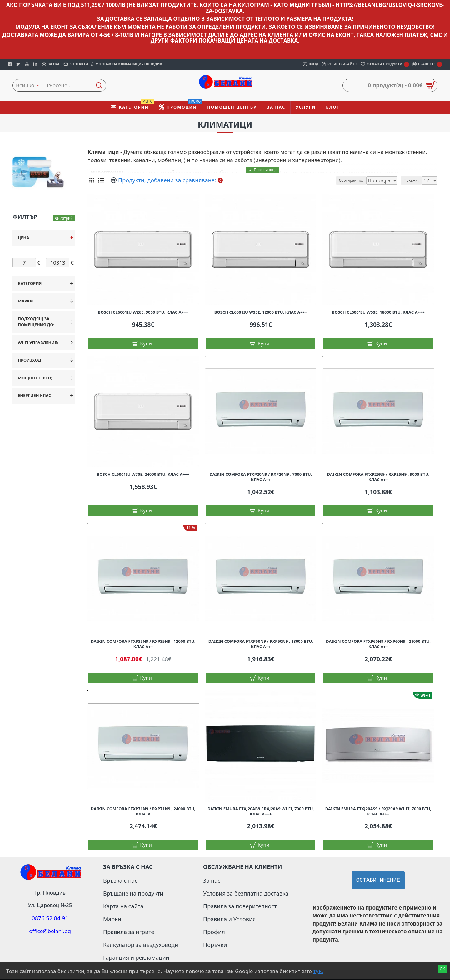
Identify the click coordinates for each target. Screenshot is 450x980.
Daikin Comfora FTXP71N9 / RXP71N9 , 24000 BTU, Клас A (143, 811)
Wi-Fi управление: (38, 343)
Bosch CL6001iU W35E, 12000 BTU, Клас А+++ (261, 312)
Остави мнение (378, 881)
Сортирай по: (345, 180)
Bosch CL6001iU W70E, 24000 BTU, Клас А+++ (143, 474)
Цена (23, 238)
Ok (442, 969)
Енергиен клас (35, 395)
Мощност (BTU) (35, 378)
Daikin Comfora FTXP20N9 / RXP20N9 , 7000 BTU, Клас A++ (261, 477)
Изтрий (66, 218)
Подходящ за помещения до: (36, 322)
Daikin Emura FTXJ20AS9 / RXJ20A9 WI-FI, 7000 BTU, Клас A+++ (378, 811)
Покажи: (413, 180)
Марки (25, 301)
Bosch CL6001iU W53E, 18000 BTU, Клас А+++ (378, 312)
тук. (318, 971)
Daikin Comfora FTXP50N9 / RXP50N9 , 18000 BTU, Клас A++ (261, 644)
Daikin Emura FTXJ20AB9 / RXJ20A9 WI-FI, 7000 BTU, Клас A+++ (261, 811)
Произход (30, 360)
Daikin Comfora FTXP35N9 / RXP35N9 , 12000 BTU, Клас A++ (143, 644)
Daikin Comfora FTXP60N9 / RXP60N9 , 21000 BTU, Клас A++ (378, 644)
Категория (30, 283)
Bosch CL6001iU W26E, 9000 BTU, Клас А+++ (143, 312)
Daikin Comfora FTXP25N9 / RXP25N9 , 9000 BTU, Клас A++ (378, 477)
